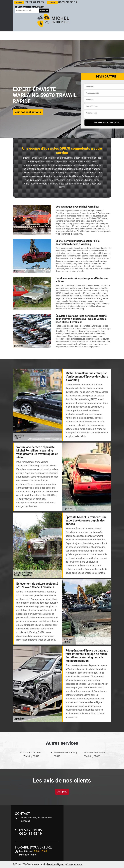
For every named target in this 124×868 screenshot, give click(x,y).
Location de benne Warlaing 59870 (33, 754)
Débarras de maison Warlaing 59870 (94, 754)
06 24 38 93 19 (62, 2)
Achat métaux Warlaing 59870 (66, 754)
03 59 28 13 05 (29, 2)
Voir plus (62, 792)
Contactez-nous (74, 864)
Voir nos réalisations (28, 112)
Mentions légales (56, 864)
